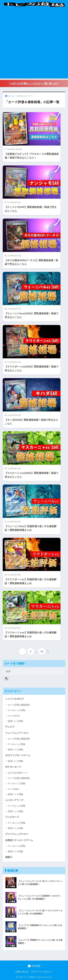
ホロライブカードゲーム (18, 755)
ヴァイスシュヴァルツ (17, 834)
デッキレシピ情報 (17, 710)
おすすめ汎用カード (18, 773)
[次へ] (48, 651)
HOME (34, 966)
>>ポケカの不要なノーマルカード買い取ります (34, 84)
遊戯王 (9, 857)
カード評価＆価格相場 (19, 705)
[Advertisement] (34, 44)
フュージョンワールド (17, 733)
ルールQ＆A (14, 716)
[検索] (6, 679)
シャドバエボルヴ (14, 699)
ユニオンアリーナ (14, 800)
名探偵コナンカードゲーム (19, 840)
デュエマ (10, 727)
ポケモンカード (13, 767)
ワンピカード (12, 817)
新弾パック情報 (16, 721)
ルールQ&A (13, 789)
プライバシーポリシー (42, 972)
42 (42, 651)
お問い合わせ (22, 972)
